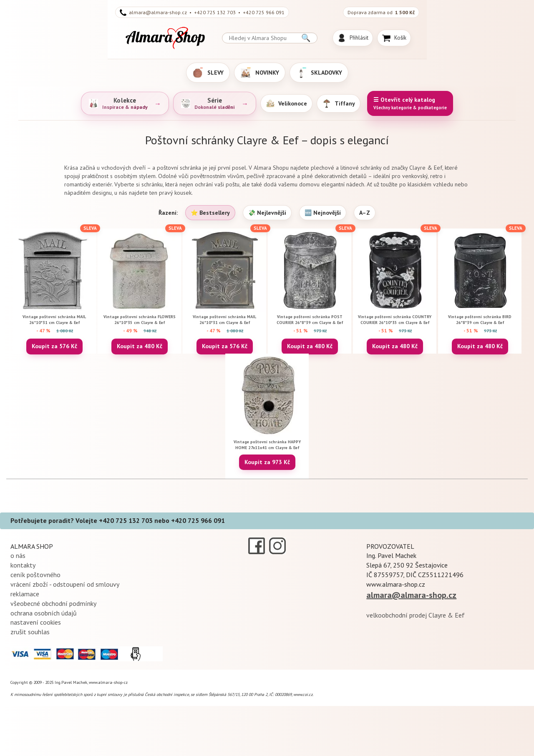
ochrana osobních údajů (44, 613)
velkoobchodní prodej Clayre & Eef (416, 615)
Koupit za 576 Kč (54, 346)
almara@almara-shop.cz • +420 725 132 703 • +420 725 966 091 (202, 13)
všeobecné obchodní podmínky (53, 603)
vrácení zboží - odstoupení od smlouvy (65, 584)
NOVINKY (260, 73)
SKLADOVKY (319, 73)
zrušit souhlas (30, 632)
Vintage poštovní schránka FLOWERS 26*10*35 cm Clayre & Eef (140, 320)
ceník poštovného (35, 575)
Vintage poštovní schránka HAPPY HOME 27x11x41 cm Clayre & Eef (267, 445)
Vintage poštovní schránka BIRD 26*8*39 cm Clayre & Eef (480, 320)
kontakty (23, 565)
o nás (18, 555)
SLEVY (208, 73)
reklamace (25, 594)
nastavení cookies (36, 622)
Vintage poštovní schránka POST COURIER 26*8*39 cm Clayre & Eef (310, 320)
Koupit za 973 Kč (267, 462)
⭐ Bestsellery (210, 213)
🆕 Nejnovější (323, 213)
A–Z (365, 213)
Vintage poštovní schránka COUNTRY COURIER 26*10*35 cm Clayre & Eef (395, 320)
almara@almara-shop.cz (411, 595)
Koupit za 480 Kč (140, 346)
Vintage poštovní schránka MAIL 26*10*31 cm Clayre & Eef (54, 320)
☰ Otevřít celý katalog (410, 104)
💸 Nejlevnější (267, 213)
